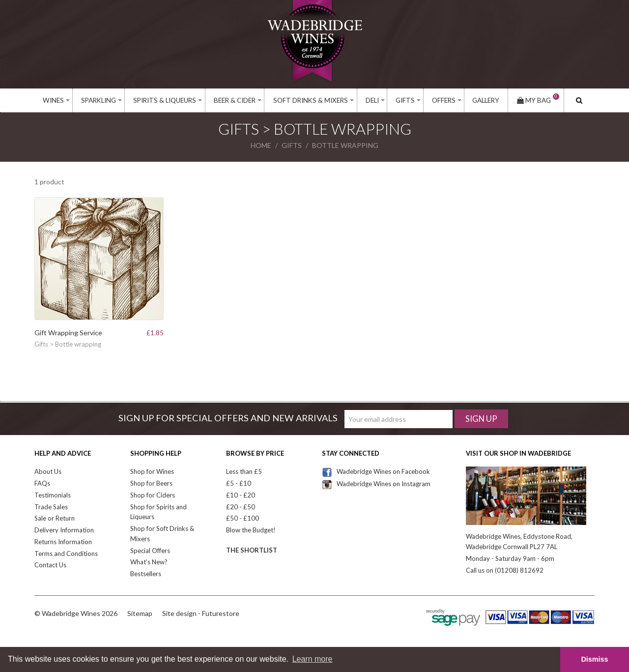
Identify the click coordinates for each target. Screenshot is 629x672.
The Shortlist (252, 550)
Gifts (405, 100)
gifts (292, 145)
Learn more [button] (313, 659)
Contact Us (50, 565)
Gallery (486, 100)
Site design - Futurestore (201, 613)
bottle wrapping (345, 145)
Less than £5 (244, 471)
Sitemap (140, 613)
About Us (48, 471)
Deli (372, 100)
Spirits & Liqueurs (165, 100)
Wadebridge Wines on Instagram (376, 484)
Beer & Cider (235, 100)
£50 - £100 (243, 518)
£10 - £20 (241, 495)
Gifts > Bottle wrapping (68, 344)
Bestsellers (146, 574)
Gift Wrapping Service (68, 333)
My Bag (538, 100)
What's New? (149, 562)
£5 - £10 (239, 483)
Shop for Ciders (153, 495)
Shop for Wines (152, 471)
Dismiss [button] (594, 659)
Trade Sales (51, 507)
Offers (444, 100)
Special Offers (150, 551)
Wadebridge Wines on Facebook (376, 471)
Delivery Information (64, 530)
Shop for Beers (151, 483)
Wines (53, 100)
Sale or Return (55, 518)
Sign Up (481, 419)
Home (261, 145)
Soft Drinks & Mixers (311, 100)
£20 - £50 (241, 507)
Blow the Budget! (251, 530)
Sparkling (99, 100)
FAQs (42, 483)
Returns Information (63, 542)
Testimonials (53, 495)
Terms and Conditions (66, 554)
